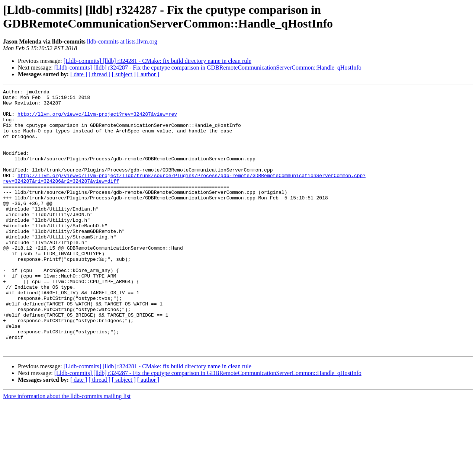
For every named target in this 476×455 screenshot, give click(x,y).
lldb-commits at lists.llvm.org (122, 41)
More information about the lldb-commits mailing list (67, 448)
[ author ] (148, 74)
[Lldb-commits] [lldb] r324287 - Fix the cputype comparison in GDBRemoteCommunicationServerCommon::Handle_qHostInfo (208, 68)
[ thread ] (99, 74)
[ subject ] (124, 74)
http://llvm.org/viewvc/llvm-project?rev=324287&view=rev (97, 119)
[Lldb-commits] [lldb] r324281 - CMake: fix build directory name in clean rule (157, 61)
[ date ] (79, 74)
